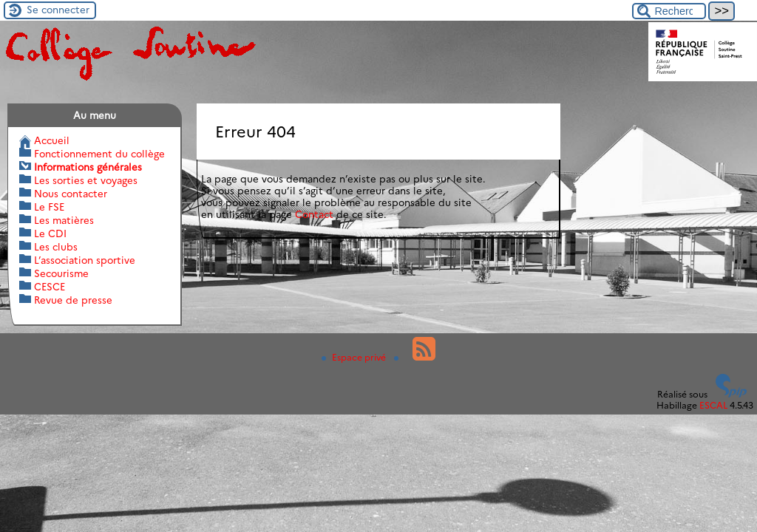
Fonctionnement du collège (99, 154)
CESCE (50, 287)
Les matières (64, 220)
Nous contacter (71, 194)
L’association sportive (85, 260)
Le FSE (49, 207)
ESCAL (713, 405)
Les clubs (56, 247)
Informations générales (88, 167)
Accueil (52, 140)
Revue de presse (73, 300)
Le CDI (50, 233)
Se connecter (58, 10)
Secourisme (61, 273)
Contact (314, 214)
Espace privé (355, 357)
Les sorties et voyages (86, 180)
